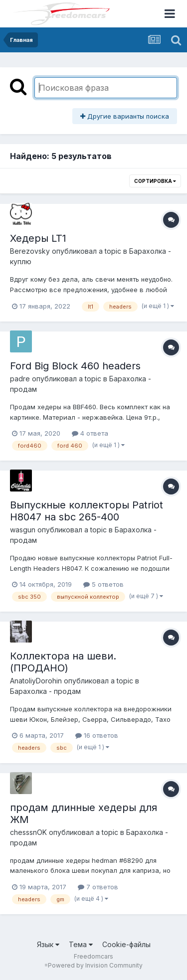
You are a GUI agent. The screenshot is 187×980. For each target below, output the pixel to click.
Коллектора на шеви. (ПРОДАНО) (63, 662)
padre (20, 379)
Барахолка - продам (45, 691)
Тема (81, 944)
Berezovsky (30, 251)
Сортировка (155, 181)
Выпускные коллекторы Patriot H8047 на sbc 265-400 (87, 511)
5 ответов (103, 584)
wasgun (23, 530)
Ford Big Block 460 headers (75, 366)
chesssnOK (28, 832)
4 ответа (90, 433)
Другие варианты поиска (125, 116)
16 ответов (97, 735)
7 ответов (98, 887)
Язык (48, 944)
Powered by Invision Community (95, 965)
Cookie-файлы (126, 944)
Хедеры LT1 (38, 238)
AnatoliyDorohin (36, 681)
